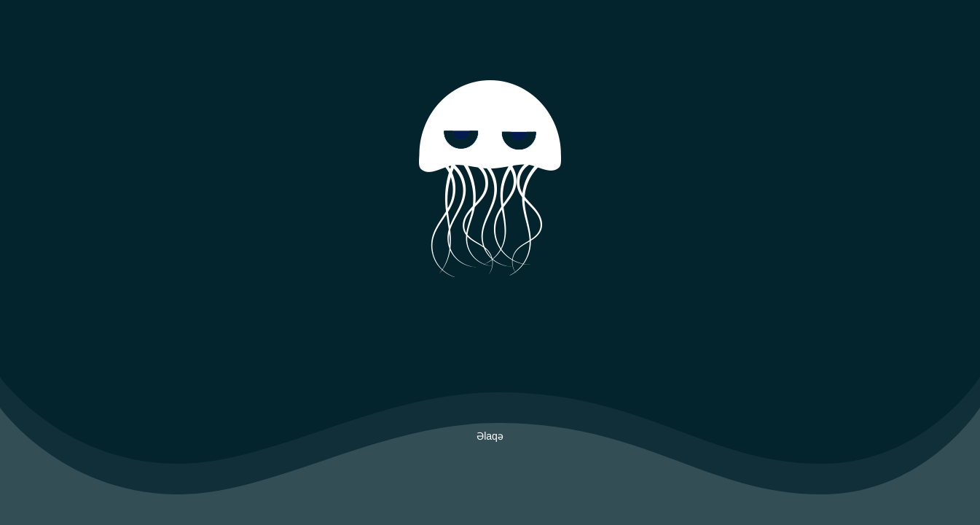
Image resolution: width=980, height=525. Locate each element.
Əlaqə (490, 436)
